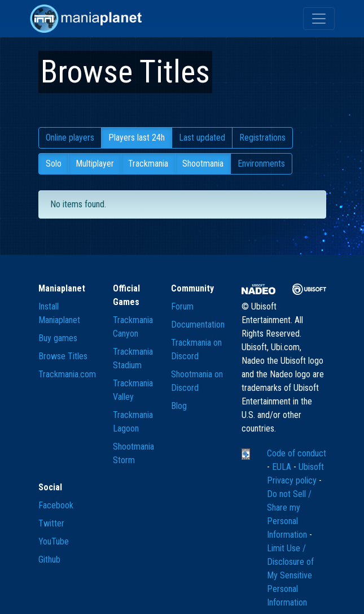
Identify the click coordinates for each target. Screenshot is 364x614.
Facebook (56, 505)
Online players (70, 138)
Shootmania (203, 164)
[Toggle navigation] (319, 19)
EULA (283, 467)
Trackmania (148, 164)
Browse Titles (63, 356)
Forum (182, 306)
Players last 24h (137, 138)
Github (49, 559)
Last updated (202, 138)
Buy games (58, 338)
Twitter (51, 523)
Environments (261, 164)
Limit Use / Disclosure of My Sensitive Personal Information (290, 575)
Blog (179, 406)
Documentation (198, 325)
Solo (54, 164)
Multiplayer (95, 164)
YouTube (54, 541)
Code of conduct (297, 453)
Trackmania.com (67, 374)
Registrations (262, 138)
